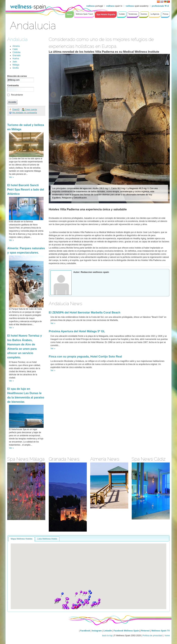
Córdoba (16, 52)
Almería (16, 46)
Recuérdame (17, 95)
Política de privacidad (152, 636)
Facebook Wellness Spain (126, 631)
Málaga (16, 65)
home (167, 636)
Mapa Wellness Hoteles (22, 539)
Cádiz (15, 49)
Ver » (11, 177)
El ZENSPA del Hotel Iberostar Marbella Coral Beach (85, 313)
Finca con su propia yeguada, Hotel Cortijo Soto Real (85, 357)
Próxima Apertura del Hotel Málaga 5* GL (77, 331)
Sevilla (15, 68)
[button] (81, 593)
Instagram (97, 631)
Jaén (15, 62)
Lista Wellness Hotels (47, 539)
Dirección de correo (17, 76)
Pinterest (145, 631)
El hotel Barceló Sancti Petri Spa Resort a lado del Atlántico (26, 190)
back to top (107, 636)
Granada (17, 55)
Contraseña (13, 85)
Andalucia (17, 39)
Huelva (16, 59)
